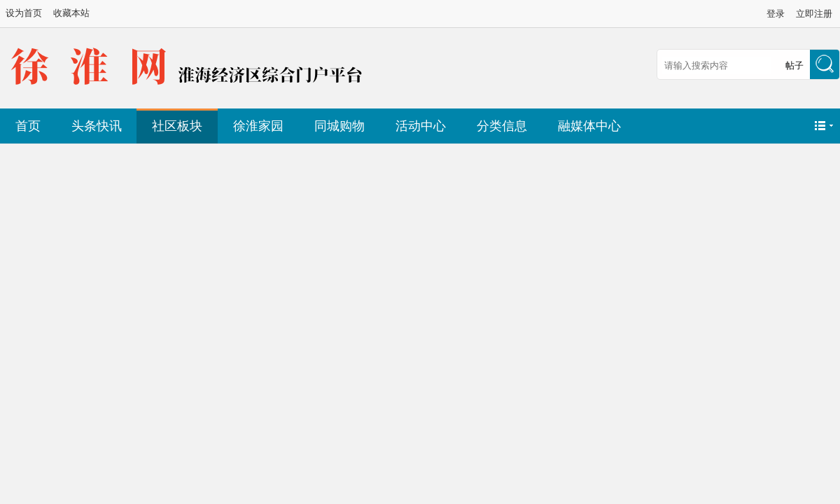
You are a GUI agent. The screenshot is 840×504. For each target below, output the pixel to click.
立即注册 (814, 14)
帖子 (794, 65)
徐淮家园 (258, 126)
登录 (776, 14)
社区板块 (177, 126)
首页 (28, 126)
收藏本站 (71, 13)
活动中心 (421, 126)
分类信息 (502, 126)
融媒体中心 (589, 126)
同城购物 (339, 126)
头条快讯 (97, 126)
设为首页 (24, 13)
